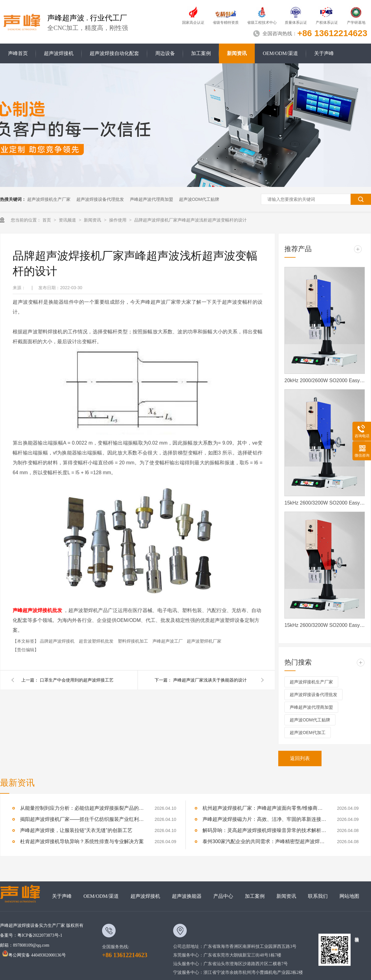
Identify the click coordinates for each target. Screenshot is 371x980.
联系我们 (318, 896)
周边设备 (165, 53)
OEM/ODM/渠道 (280, 53)
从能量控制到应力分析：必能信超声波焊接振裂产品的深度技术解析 (82, 808)
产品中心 (223, 896)
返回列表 (300, 758)
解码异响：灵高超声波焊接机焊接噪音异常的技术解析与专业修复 (264, 830)
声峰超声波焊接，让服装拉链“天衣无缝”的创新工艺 (76, 830)
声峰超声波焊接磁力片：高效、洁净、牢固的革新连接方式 (264, 819)
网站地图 (349, 896)
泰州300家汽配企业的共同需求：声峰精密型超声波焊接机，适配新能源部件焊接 (264, 841)
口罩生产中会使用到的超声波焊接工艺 (77, 680)
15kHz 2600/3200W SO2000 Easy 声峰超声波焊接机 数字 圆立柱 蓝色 (325, 503)
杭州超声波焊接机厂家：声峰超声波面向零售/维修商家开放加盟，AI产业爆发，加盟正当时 (264, 808)
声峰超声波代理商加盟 (151, 199)
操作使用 (118, 220)
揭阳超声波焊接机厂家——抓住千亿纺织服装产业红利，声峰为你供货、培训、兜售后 (82, 819)
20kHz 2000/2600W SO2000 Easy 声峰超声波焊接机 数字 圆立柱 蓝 (325, 380)
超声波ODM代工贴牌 (199, 199)
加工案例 (201, 53)
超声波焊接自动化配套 (114, 53)
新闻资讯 (237, 53)
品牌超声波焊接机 (58, 641)
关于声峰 (324, 53)
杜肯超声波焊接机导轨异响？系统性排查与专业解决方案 (82, 841)
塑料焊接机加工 (134, 641)
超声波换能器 (187, 896)
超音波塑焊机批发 (97, 641)
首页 (47, 220)
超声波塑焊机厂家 (204, 641)
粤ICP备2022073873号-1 (40, 935)
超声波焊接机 (59, 53)
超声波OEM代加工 (308, 733)
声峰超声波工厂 (168, 641)
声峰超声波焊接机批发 (37, 610)
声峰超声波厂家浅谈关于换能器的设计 (210, 680)
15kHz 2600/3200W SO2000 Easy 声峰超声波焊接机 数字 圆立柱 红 (325, 625)
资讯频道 (68, 220)
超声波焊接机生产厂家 (49, 199)
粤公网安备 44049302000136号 (34, 955)
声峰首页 (18, 53)
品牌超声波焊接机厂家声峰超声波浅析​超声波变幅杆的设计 (190, 220)
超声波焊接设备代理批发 (100, 199)
